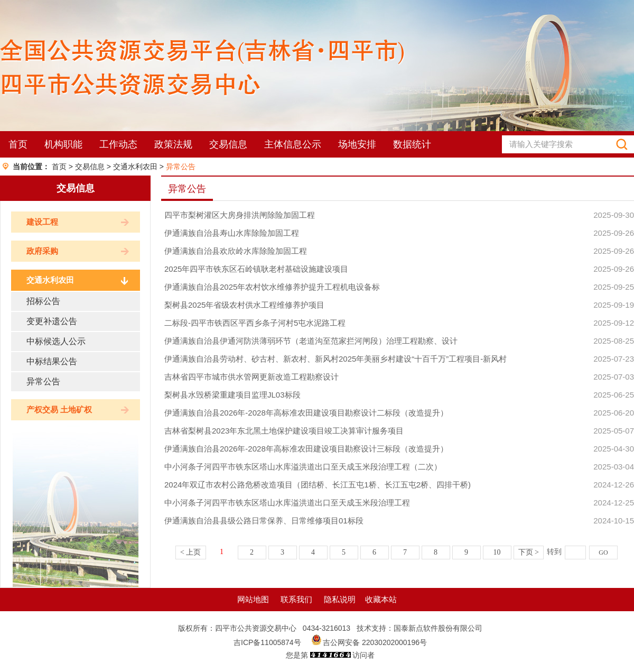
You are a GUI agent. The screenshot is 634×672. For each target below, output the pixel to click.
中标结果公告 (52, 361)
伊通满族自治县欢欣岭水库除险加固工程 (236, 251)
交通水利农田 (135, 167)
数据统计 (412, 144)
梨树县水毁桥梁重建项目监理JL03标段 (232, 395)
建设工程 (42, 222)
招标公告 (43, 301)
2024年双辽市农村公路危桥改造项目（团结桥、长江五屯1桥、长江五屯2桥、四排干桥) (318, 485)
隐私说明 (340, 599)
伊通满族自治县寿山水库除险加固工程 (232, 233)
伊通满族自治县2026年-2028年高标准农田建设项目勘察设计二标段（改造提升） (306, 413)
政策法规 (173, 144)
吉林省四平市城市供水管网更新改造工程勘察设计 (251, 377)
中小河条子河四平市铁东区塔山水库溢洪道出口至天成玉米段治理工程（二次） (303, 467)
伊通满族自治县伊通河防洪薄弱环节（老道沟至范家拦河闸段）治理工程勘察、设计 (311, 341)
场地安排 (357, 144)
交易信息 (228, 144)
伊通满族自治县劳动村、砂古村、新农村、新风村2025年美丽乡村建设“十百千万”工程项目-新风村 (335, 359)
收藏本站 (381, 599)
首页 (18, 144)
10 (497, 552)
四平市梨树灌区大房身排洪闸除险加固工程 (240, 215)
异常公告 (181, 167)
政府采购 (42, 251)
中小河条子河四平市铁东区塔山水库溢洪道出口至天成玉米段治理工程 (287, 503)
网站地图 (253, 599)
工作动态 (118, 144)
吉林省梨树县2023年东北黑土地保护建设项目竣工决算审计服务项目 (284, 431)
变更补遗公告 (52, 321)
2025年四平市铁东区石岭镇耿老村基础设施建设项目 (256, 269)
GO (603, 553)
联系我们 (296, 599)
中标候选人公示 (56, 341)
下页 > (529, 552)
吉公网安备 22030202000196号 (375, 642)
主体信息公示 (293, 144)
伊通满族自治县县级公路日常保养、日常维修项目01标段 (264, 521)
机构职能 (63, 144)
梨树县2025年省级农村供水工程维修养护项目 (244, 305)
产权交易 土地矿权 (59, 409)
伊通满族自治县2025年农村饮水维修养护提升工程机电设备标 (272, 287)
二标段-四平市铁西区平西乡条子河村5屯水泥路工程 (255, 323)
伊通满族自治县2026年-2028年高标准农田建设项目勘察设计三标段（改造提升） (306, 449)
